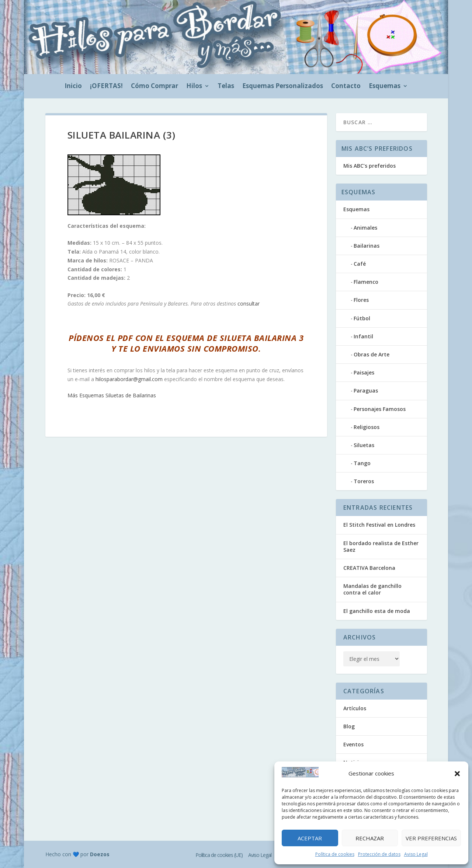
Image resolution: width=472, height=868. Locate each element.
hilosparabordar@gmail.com (129, 379)
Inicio (73, 87)
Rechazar (370, 838)
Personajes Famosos (380, 409)
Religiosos (367, 427)
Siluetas (364, 445)
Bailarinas (367, 246)
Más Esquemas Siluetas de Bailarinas (112, 395)
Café (360, 264)
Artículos (355, 708)
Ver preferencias (431, 838)
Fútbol (362, 318)
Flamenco (366, 282)
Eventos (353, 744)
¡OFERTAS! (106, 87)
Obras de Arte (372, 354)
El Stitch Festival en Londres (379, 525)
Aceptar (310, 838)
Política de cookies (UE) (219, 855)
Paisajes (364, 372)
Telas (226, 87)
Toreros (364, 481)
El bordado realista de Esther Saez (381, 546)
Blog (349, 726)
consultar (249, 304)
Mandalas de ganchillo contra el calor (372, 589)
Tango (362, 463)
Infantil (363, 336)
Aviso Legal (416, 854)
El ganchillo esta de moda (377, 611)
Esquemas (385, 87)
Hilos (194, 87)
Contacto (346, 87)
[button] (457, 774)
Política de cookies (335, 854)
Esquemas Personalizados (283, 87)
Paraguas (366, 391)
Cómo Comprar (155, 87)
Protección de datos (379, 854)
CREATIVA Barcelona (369, 568)
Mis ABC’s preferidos (369, 166)
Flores (361, 300)
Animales (365, 228)
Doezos (100, 854)
